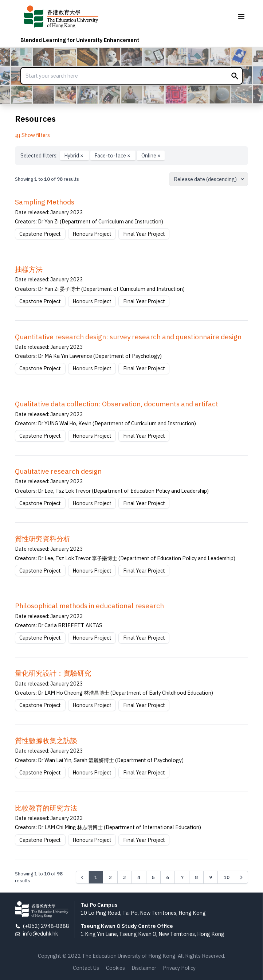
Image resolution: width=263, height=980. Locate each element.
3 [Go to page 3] (125, 877)
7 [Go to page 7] (182, 877)
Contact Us (86, 968)
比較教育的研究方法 (46, 808)
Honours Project (92, 234)
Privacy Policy (179, 968)
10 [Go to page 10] (227, 877)
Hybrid (74, 155)
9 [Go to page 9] (211, 877)
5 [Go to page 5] (153, 877)
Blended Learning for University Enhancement (80, 40)
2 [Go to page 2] (110, 877)
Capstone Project (40, 234)
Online (151, 155)
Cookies (115, 968)
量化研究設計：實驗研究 (53, 673)
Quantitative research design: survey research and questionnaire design (128, 337)
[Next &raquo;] (242, 877)
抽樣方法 (29, 269)
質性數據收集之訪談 (46, 741)
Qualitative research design (58, 471)
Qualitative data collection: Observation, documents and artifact (117, 404)
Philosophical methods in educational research (89, 606)
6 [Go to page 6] (168, 877)
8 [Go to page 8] (196, 877)
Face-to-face (113, 155)
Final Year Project (144, 234)
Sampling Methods (45, 202)
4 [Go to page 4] (139, 877)
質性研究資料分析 (43, 539)
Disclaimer (144, 968)
